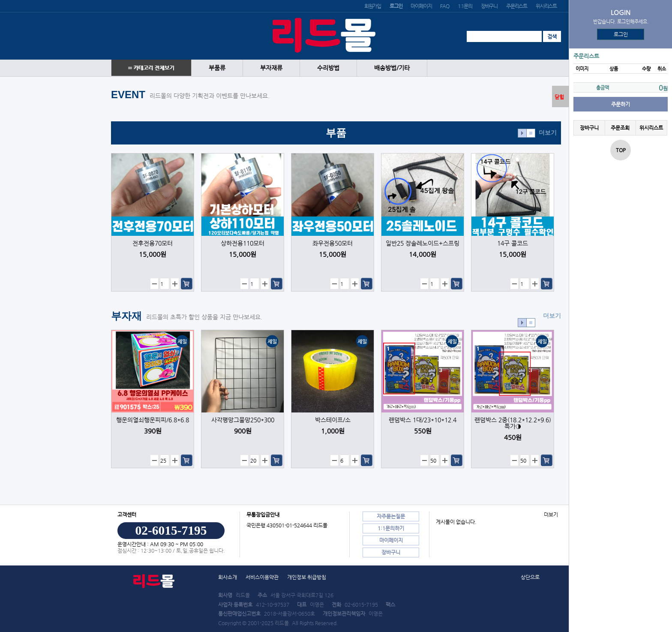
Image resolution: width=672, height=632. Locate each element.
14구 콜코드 (513, 243)
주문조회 (620, 128)
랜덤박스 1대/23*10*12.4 (423, 420)
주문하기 (621, 104)
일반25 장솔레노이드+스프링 (423, 243)
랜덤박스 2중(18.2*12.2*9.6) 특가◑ (513, 423)
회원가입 (373, 6)
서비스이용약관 (262, 577)
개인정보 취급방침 (307, 577)
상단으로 (530, 577)
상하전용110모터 (243, 243)
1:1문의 (465, 6)
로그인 (621, 34)
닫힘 (559, 97)
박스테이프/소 (333, 420)
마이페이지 (421, 6)
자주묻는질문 (391, 516)
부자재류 (271, 68)
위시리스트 (546, 6)
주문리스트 (517, 6)
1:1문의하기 (391, 528)
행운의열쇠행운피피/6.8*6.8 (153, 420)
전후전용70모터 (153, 243)
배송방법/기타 (392, 68)
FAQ (444, 6)
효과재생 (522, 133)
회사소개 (228, 577)
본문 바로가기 (0, 0)
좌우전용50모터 (333, 243)
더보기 (548, 133)
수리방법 (328, 68)
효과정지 (531, 133)
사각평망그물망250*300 (243, 420)
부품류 (217, 68)
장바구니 (489, 6)
